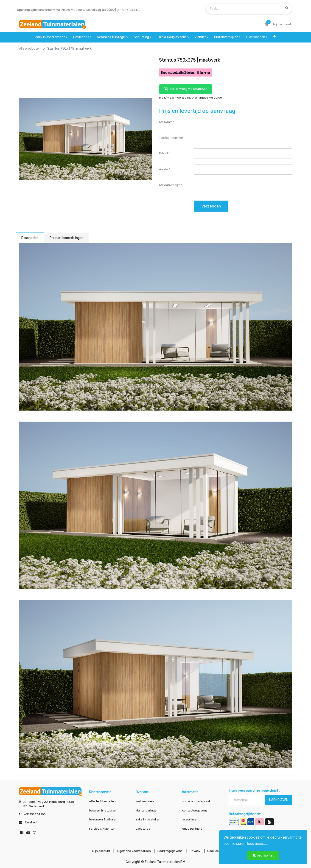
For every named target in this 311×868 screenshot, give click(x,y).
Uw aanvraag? (170, 185)
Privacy (197, 850)
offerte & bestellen (103, 800)
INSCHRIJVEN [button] (278, 799)
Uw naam (166, 122)
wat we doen (145, 800)
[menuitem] (51, 37)
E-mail (163, 153)
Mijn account (99, 850)
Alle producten (30, 49)
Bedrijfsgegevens (170, 850)
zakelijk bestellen (148, 818)
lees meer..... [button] (258, 844)
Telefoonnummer (171, 138)
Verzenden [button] (211, 206)
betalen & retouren (103, 810)
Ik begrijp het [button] (263, 855)
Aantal (164, 169)
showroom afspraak (196, 800)
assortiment (191, 818)
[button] (275, 37)
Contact (31, 821)
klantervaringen (147, 810)
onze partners (192, 828)
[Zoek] (287, 8)
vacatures (143, 828)
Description (30, 238)
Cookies (216, 850)
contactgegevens (195, 810)
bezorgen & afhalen (103, 818)
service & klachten (102, 828)
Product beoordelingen (66, 238)
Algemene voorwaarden (133, 850)
